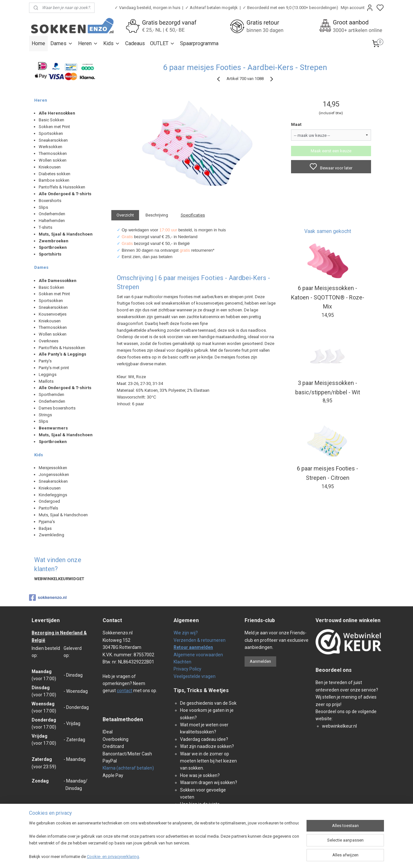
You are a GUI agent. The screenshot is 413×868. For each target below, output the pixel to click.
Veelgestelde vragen (195, 676)
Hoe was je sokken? (200, 775)
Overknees (49, 341)
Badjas (45, 528)
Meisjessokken (53, 468)
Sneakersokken (53, 140)
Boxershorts (50, 201)
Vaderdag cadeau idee (203, 739)
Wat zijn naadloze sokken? (207, 746)
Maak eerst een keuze (331, 151)
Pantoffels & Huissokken (62, 187)
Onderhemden (52, 214)
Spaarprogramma (199, 43)
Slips (43, 207)
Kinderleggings (53, 495)
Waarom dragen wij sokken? (209, 782)
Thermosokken (53, 153)
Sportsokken (51, 133)
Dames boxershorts (57, 408)
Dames (62, 43)
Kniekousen (50, 167)
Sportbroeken (53, 247)
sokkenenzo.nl (48, 598)
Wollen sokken (53, 160)
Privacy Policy (187, 669)
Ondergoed (49, 501)
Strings (45, 415)
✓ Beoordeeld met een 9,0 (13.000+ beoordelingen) (290, 8)
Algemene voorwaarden (198, 655)
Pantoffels (48, 508)
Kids (112, 43)
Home (38, 43)
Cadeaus (135, 43)
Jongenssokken (54, 474)
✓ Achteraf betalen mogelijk (212, 8)
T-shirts (45, 227)
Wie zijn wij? (186, 633)
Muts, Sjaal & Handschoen (63, 515)
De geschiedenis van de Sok (208, 703)
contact (125, 691)
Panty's (45, 361)
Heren (88, 43)
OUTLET (162, 43)
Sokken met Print (54, 127)
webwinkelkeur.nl (339, 726)
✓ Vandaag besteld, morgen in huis (147, 8)
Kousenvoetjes (53, 314)
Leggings (48, 374)
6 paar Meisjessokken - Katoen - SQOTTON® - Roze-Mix (328, 297)
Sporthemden (51, 394)
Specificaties (193, 215)
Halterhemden (52, 221)
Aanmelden (260, 661)
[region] (164, 841)
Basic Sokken (51, 120)
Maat (296, 124)
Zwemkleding (51, 535)
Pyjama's (47, 522)
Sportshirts (50, 254)
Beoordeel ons (334, 670)
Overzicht (125, 215)
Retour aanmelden (193, 647)
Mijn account (357, 8)
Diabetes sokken (55, 174)
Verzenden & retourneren (200, 640)
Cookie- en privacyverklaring (113, 857)
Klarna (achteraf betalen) (128, 768)
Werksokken (50, 147)
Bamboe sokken (54, 180)
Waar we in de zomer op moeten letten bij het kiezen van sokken (208, 761)
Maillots (46, 381)
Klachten (182, 662)
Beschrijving (157, 215)
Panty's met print (54, 368)
